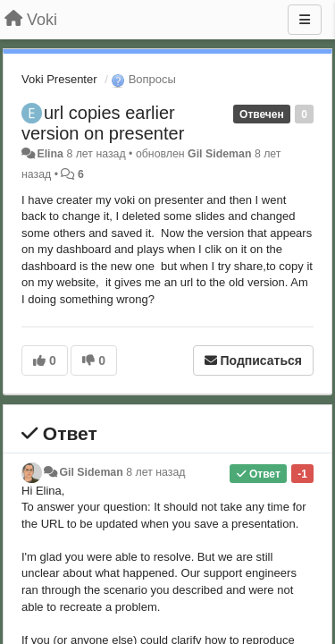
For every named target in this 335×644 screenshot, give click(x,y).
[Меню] (305, 20)
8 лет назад (155, 472)
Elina (50, 154)
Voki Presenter (59, 79)
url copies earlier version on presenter (103, 123)
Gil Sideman (219, 154)
